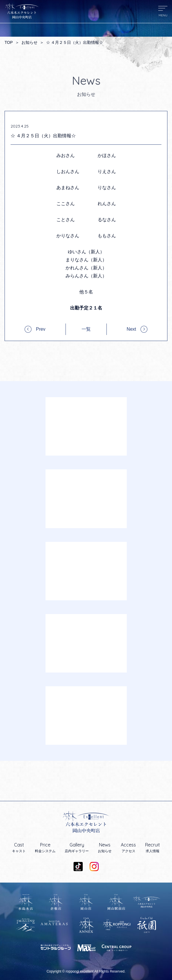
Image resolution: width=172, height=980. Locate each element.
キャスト (19, 848)
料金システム (45, 848)
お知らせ (29, 42)
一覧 (86, 329)
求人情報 (153, 848)
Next (132, 329)
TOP (9, 42)
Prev (41, 329)
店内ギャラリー (77, 848)
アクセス (128, 848)
